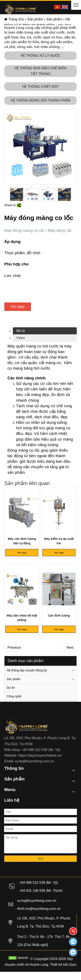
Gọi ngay (18, 307)
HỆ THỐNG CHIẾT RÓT (41, 87)
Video (21, 338)
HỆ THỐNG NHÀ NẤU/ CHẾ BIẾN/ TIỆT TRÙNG (40, 71)
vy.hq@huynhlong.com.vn (34, 761)
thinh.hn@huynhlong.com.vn (39, 909)
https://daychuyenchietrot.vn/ (40, 755)
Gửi (40, 859)
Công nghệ (14, 696)
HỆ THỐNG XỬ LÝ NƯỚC (40, 56)
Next (70, 647)
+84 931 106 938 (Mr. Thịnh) (41, 891)
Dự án (11, 688)
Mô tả (21, 331)
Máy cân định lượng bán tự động (22, 541)
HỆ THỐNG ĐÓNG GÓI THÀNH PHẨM (40, 100)
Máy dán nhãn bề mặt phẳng (22, 618)
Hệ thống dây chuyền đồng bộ (27, 670)
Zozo (73, 965)
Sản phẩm (13, 679)
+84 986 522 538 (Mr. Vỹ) (41, 750)
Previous (14, 647)
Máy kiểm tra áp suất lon (59, 541)
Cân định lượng (59, 616)
